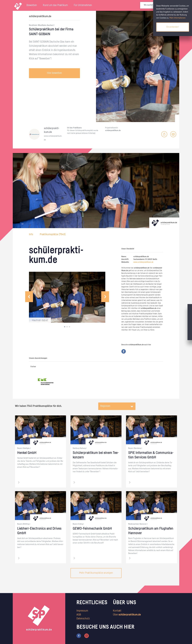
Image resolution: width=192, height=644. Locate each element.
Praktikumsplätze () (53, 234)
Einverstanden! (173, 27)
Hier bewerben (54, 73)
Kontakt (117, 611)
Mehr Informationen (177, 18)
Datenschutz (83, 619)
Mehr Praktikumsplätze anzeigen (96, 573)
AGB (79, 615)
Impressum (82, 611)
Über (127, 615)
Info (31, 234)
